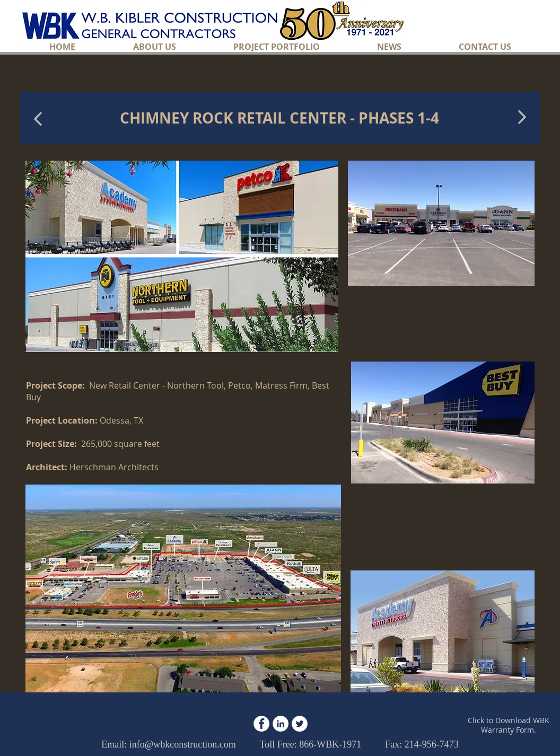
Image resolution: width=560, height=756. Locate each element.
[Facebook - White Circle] (261, 724)
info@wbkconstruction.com (183, 744)
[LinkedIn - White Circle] (281, 724)
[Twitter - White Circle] (300, 724)
